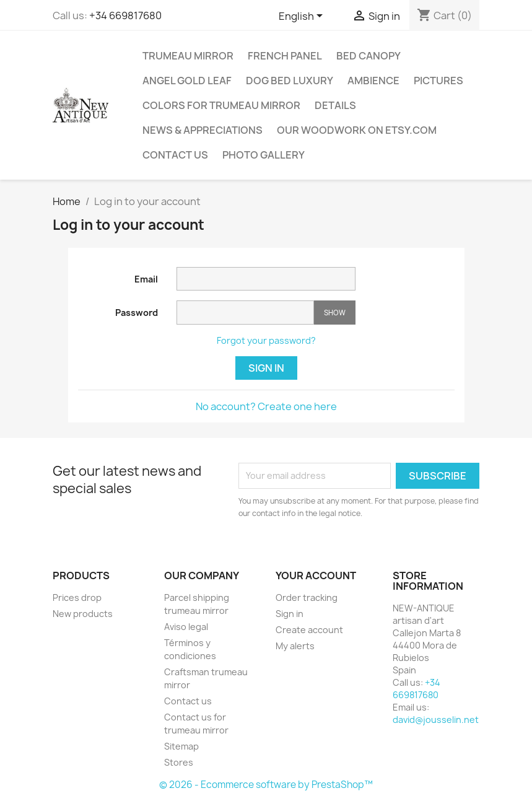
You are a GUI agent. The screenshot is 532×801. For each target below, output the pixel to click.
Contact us (175, 155)
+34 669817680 (125, 15)
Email (146, 279)
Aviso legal (186, 627)
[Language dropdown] (303, 17)
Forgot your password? (266, 340)
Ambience (373, 81)
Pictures (438, 81)
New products (83, 614)
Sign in (266, 368)
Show (335, 313)
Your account (316, 576)
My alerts (295, 646)
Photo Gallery (264, 155)
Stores (179, 762)
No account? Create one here (266, 406)
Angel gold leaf (187, 81)
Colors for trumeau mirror (221, 105)
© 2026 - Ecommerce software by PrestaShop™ (266, 785)
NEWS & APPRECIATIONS (203, 130)
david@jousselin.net (436, 720)
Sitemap (181, 746)
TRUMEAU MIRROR (188, 56)
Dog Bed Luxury (290, 81)
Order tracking (307, 597)
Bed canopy (368, 56)
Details (335, 105)
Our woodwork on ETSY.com (357, 130)
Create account (309, 630)
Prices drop (77, 597)
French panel (285, 56)
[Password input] (245, 313)
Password (137, 313)
